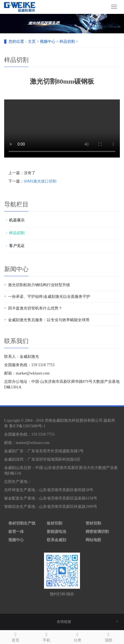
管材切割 (93, 523)
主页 (32, 42)
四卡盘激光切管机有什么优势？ (35, 308)
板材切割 (55, 523)
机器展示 (17, 220)
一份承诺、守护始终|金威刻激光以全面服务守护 (49, 297)
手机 (46, 636)
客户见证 (17, 246)
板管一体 (16, 532)
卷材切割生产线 (22, 523)
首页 (15, 636)
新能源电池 (56, 532)
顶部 (108, 636)
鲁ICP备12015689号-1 (27, 426)
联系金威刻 (56, 540)
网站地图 (93, 540)
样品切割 (67, 42)
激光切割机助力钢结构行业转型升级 (39, 285)
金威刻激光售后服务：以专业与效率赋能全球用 (49, 320)
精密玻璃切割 (97, 532)
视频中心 (48, 42)
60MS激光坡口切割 (40, 181)
